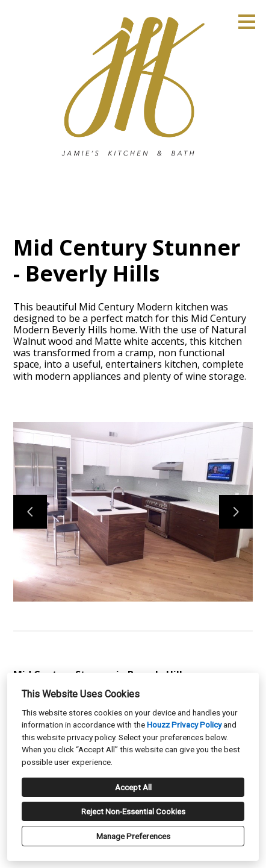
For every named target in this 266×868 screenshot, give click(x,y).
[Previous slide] (30, 512)
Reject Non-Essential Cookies (133, 811)
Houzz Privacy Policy (184, 725)
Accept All (133, 787)
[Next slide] (236, 512)
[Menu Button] (247, 22)
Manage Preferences (133, 836)
